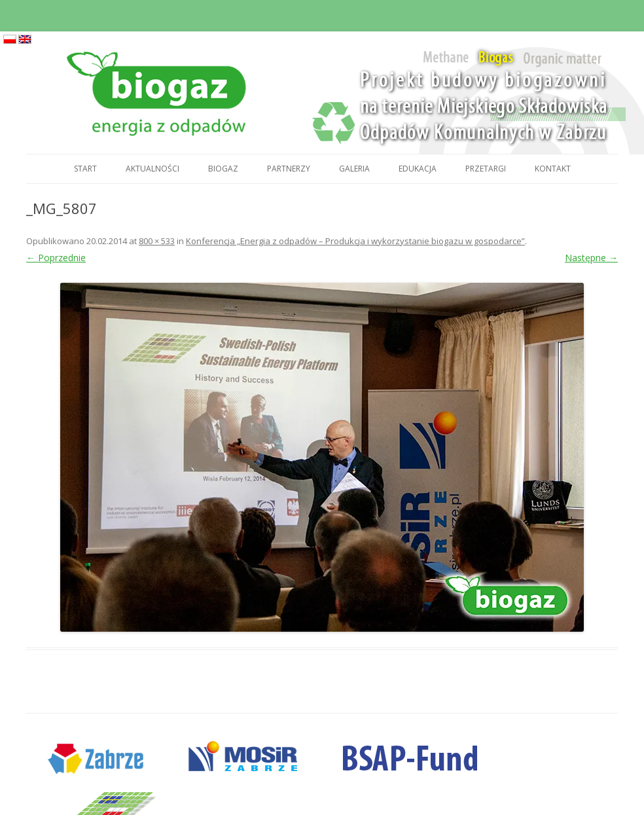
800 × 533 (157, 241)
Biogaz (223, 169)
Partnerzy (289, 169)
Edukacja (418, 169)
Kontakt (553, 169)
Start (85, 169)
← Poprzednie (56, 258)
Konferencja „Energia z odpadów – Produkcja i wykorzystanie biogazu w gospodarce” (355, 241)
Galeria (354, 169)
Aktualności (152, 169)
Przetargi (486, 169)
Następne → (591, 258)
